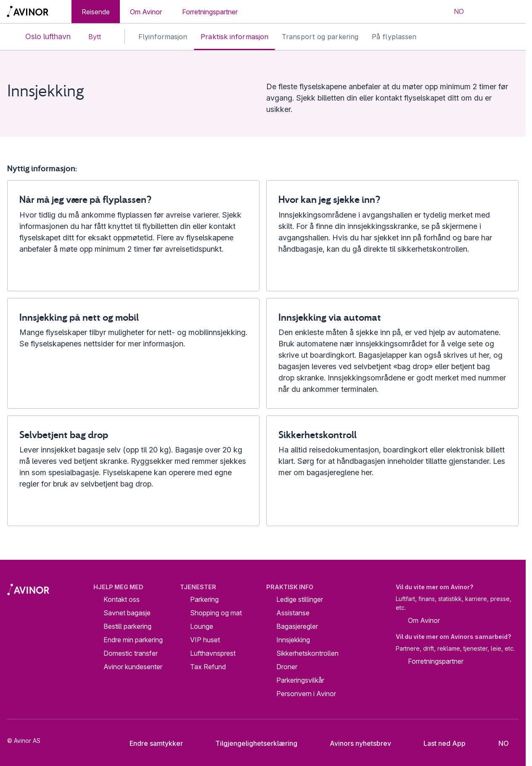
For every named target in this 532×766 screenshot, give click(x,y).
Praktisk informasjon (234, 37)
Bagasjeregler (297, 626)
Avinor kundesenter (133, 667)
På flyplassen (394, 37)
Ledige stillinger (300, 599)
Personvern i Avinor (306, 694)
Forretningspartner (210, 12)
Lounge (202, 626)
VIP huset (205, 640)
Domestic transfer (131, 653)
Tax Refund (208, 667)
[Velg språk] (453, 12)
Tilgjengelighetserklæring (250, 743)
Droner (287, 667)
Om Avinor (146, 12)
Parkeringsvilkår (300, 680)
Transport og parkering (320, 37)
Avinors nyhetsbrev (354, 743)
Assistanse (293, 613)
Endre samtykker (151, 743)
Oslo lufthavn (41, 37)
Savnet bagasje (127, 613)
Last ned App (438, 743)
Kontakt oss (122, 599)
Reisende (96, 12)
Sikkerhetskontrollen (307, 653)
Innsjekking (293, 640)
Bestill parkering (127, 626)
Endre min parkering (133, 640)
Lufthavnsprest (213, 653)
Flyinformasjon (163, 37)
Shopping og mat (216, 613)
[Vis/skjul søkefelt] (484, 12)
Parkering (204, 599)
